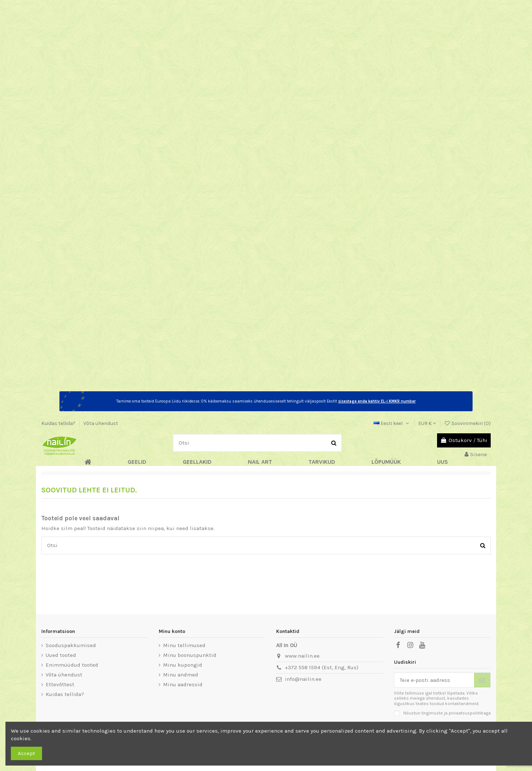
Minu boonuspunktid (190, 655)
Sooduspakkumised (71, 645)
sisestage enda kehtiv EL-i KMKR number (377, 401)
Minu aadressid (183, 684)
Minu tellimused (184, 645)
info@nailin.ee (303, 679)
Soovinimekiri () (467, 423)
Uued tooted (61, 655)
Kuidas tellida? (59, 423)
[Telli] (482, 680)
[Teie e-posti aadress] (434, 680)
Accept (26, 753)
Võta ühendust (101, 423)
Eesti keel (392, 423)
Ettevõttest (60, 684)
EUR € (427, 423)
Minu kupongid (183, 665)
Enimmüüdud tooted (72, 665)
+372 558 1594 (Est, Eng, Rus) (322, 667)
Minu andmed (181, 675)
